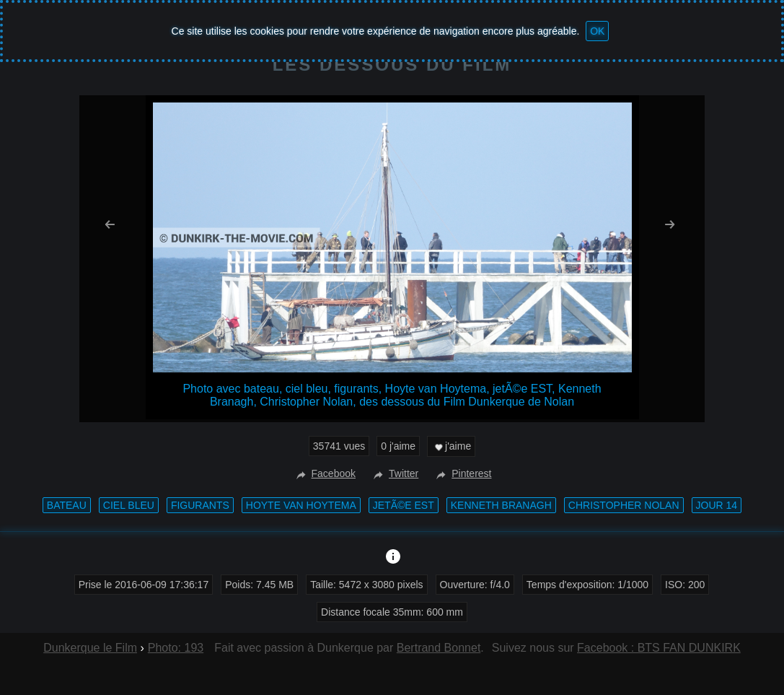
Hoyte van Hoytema (301, 505)
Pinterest (462, 473)
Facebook (324, 473)
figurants (200, 505)
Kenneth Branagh (501, 505)
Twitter (394, 473)
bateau (67, 505)
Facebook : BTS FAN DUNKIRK (659, 648)
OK (597, 31)
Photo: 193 (176, 648)
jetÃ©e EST (404, 505)
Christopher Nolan (624, 505)
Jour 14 (717, 505)
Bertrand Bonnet (439, 648)
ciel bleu (129, 505)
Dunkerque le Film (90, 648)
